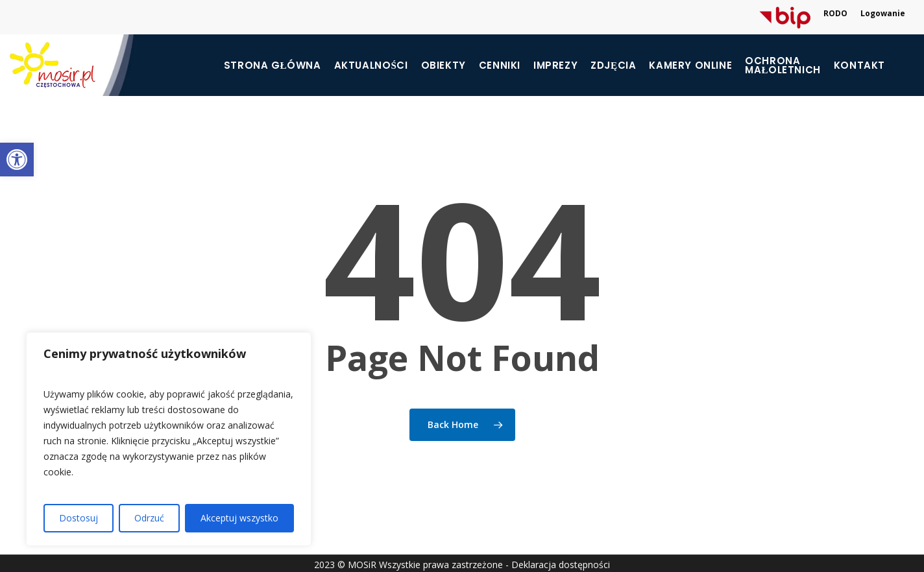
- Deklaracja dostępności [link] (558, 565)
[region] (169, 439)
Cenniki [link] (500, 66)
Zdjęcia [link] (613, 66)
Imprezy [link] (555, 66)
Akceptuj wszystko (239, 518)
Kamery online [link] (690, 66)
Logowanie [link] (883, 13)
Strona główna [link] (273, 66)
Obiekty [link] (444, 66)
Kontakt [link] (859, 66)
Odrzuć (149, 518)
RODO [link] (835, 13)
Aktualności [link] (371, 66)
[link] (17, 160)
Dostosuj (79, 518)
